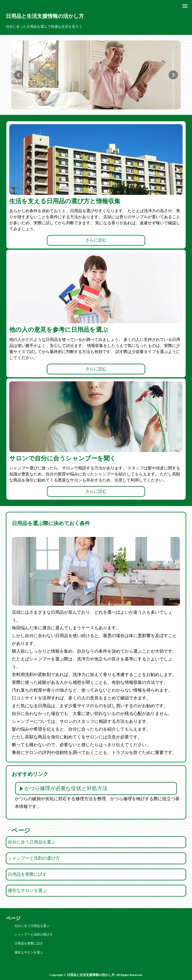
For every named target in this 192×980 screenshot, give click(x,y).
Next (173, 75)
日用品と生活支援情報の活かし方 (45, 16)
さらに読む (96, 240)
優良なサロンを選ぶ (27, 891)
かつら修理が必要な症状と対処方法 (66, 788)
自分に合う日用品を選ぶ (32, 842)
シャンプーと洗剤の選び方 (34, 858)
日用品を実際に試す (27, 874)
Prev (19, 75)
